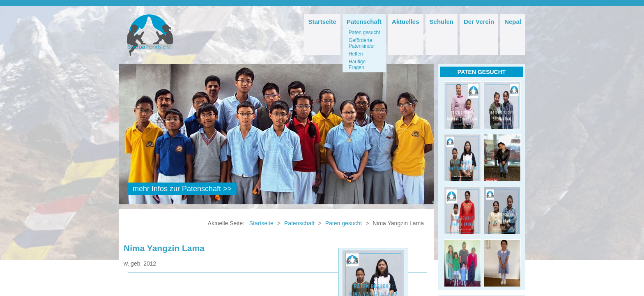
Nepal (513, 22)
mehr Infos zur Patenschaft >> (182, 189)
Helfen (356, 54)
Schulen (442, 22)
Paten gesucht (365, 32)
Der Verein (479, 22)
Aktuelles (406, 22)
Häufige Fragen (357, 65)
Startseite (322, 22)
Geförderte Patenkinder (362, 43)
